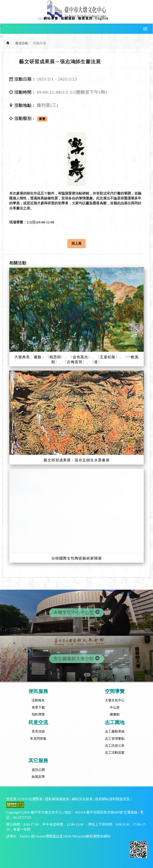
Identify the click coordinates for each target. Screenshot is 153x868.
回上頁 (76, 243)
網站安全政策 (82, 799)
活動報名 (38, 700)
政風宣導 (38, 777)
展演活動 (22, 43)
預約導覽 (38, 714)
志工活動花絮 (115, 753)
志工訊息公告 (115, 746)
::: (40, 18)
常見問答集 (38, 739)
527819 (23, 799)
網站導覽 (51, 18)
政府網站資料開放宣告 (112, 799)
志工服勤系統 (115, 731)
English (102, 18)
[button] (145, 29)
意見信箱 (38, 731)
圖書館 (115, 714)
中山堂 (115, 707)
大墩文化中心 (115, 700)
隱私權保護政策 (57, 799)
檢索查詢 (85, 18)
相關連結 (68, 18)
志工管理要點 (115, 739)
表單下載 (38, 707)
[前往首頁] (8, 43)
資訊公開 (38, 770)
